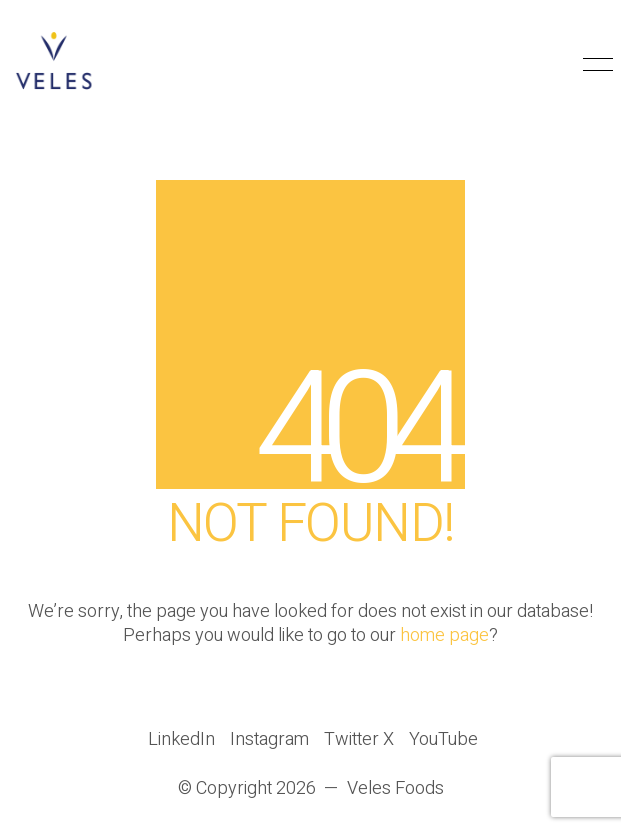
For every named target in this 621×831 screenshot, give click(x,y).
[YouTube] (443, 740)
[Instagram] (269, 740)
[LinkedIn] (181, 740)
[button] (594, 65)
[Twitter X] (359, 740)
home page (444, 636)
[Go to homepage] (55, 65)
